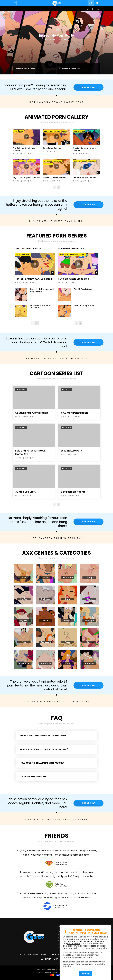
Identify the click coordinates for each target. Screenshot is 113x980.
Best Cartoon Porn (61, 865)
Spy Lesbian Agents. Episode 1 (26, 178)
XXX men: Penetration (74, 413)
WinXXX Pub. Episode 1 (84, 289)
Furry (21, 131)
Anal (46, 131)
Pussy (65, 131)
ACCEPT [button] (85, 974)
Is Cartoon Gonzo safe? (34, 777)
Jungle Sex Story (26, 492)
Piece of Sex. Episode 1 (84, 305)
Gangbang (92, 161)
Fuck (16, 131)
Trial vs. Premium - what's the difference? (44, 749)
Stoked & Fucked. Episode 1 (55, 178)
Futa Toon (60, 884)
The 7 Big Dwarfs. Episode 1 (85, 178)
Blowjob (47, 161)
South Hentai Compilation (32, 413)
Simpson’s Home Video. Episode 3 (41, 307)
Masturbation (79, 131)
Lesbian (58, 131)
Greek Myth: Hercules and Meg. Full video (42, 290)
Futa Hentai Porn (61, 886)
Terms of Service (50, 954)
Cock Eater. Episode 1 (53, 148)
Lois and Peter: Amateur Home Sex (30, 452)
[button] (56, 736)
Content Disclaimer (28, 954)
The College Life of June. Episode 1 (24, 149)
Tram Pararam (61, 863)
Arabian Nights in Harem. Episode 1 (84, 149)
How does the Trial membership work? (42, 763)
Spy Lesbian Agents (73, 492)
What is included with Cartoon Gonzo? (43, 736)
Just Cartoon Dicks (61, 905)
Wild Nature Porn (71, 451)
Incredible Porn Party (56, 35)
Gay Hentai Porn (59, 907)
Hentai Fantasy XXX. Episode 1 (33, 279)
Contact (59, 959)
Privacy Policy (74, 944)
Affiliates (46, 959)
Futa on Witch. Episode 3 (74, 279)
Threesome (31, 161)
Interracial (57, 161)
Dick (66, 255)
